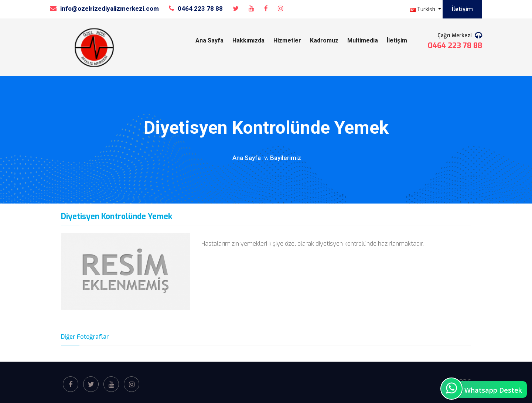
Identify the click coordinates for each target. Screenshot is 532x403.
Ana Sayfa (209, 40)
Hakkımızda (248, 40)
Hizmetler (287, 40)
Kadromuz (324, 40)
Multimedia (363, 40)
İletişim (462, 9)
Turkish (423, 9)
